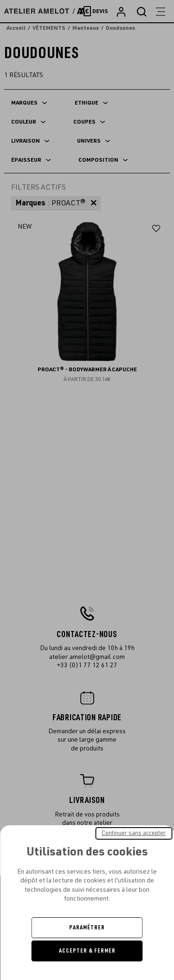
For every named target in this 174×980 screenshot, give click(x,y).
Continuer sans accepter (134, 833)
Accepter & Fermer (87, 951)
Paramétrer (87, 927)
